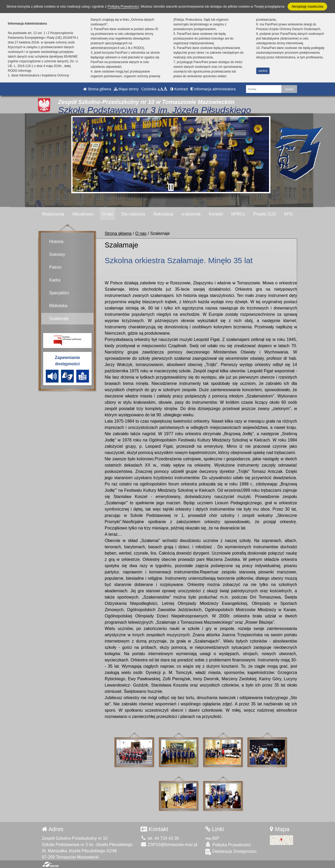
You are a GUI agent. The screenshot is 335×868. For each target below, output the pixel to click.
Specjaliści (59, 293)
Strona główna (97, 89)
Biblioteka (58, 306)
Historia (56, 242)
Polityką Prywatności (123, 6)
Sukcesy (57, 254)
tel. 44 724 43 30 (160, 830)
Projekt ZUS (265, 214)
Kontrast (179, 89)
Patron (55, 267)
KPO (288, 214)
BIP (212, 830)
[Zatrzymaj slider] (171, 187)
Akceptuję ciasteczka (307, 6)
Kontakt (216, 214)
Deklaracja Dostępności (231, 844)
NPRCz (238, 214)
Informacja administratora (213, 89)
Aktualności (83, 214)
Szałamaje (59, 319)
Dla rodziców (133, 214)
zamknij (263, 71)
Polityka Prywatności (228, 836)
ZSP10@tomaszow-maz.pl (169, 836)
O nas (107, 214)
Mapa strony (126, 89)
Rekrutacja (163, 214)
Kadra (55, 280)
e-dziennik (191, 214)
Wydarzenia (53, 214)
